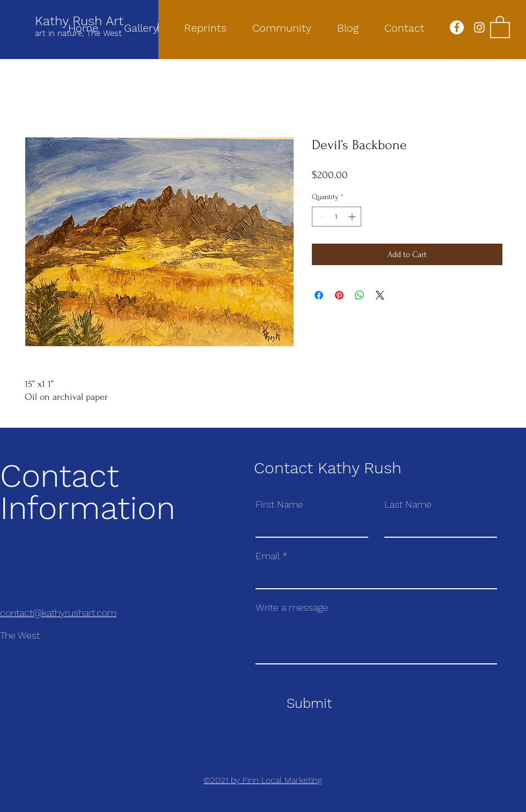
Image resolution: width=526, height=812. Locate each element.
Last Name (408, 504)
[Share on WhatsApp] (360, 295)
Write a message (292, 608)
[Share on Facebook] (319, 295)
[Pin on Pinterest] (339, 295)
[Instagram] (479, 27)
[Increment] (353, 217)
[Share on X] (380, 295)
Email (268, 556)
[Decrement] (320, 217)
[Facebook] (457, 27)
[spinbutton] (337, 217)
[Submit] (309, 704)
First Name (279, 504)
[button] (500, 26)
